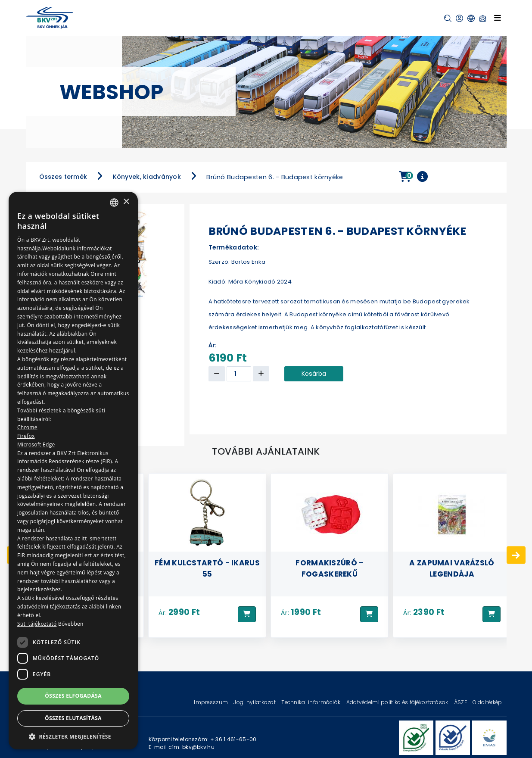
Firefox (26, 436)
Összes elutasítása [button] (73, 718)
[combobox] (114, 203)
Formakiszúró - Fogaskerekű (329, 568)
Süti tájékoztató (37, 624)
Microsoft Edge (36, 445)
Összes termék (63, 177)
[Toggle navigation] (498, 18)
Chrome (27, 427)
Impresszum (212, 702)
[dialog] (73, 471)
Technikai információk (311, 702)
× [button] (126, 202)
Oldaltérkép (487, 702)
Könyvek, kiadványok (147, 177)
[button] (448, 18)
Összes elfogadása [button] (73, 696)
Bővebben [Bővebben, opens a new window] (71, 624)
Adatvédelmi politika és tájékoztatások (398, 702)
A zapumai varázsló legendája (452, 568)
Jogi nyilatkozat (255, 702)
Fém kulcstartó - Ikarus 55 (207, 568)
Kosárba (314, 374)
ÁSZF (461, 702)
